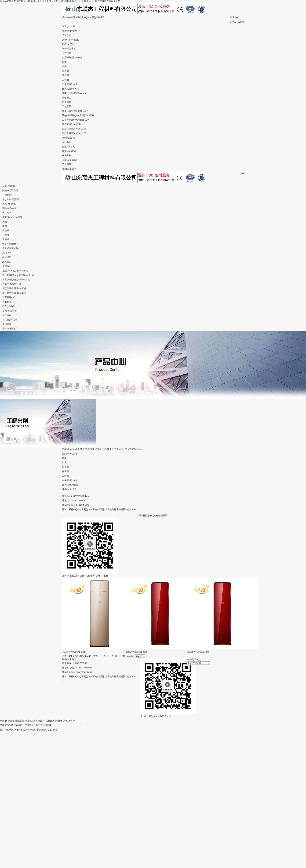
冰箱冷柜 (7, 253)
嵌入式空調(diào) (71, 89)
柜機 (64, 66)
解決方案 (67, 155)
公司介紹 (67, 35)
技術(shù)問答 (69, 151)
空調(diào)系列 (69, 449)
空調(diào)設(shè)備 (72, 57)
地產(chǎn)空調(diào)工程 (75, 111)
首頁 (82, 576)
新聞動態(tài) (69, 138)
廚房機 (66, 71)
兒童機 (66, 75)
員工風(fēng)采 (70, 160)
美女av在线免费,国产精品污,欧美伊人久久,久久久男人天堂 (29, 730)
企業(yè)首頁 (69, 26)
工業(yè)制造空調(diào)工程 (76, 120)
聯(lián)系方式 (69, 49)
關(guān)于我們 (70, 31)
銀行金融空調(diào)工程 (74, 133)
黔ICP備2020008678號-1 (95, 721)
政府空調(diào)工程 (72, 124)
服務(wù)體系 (69, 44)
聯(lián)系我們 (69, 169)
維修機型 (67, 98)
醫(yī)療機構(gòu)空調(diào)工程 (78, 115)
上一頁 (102, 656)
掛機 (64, 62)
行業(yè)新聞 (69, 147)
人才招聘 (67, 53)
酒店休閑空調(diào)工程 (74, 129)
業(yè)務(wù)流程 (71, 40)
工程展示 (67, 106)
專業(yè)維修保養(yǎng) (74, 93)
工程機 (66, 80)
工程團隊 (67, 164)
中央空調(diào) (69, 84)
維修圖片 (67, 102)
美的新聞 (67, 142)
